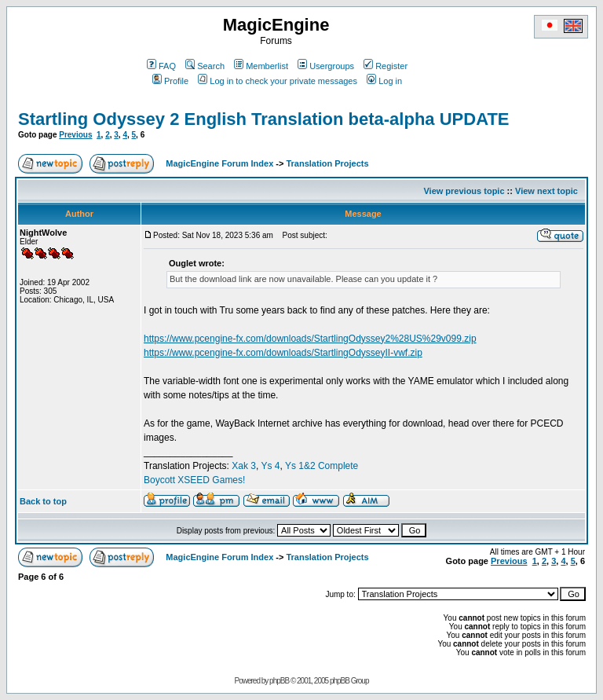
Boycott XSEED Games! (194, 480)
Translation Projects (327, 163)
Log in (384, 81)
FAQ (161, 66)
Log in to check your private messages (278, 81)
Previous (75, 135)
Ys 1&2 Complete (322, 466)
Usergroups (326, 66)
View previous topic (464, 191)
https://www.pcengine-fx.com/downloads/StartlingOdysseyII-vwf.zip (283, 353)
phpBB (279, 681)
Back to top (43, 501)
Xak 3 (244, 466)
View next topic (546, 191)
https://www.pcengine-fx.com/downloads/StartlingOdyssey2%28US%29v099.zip (310, 339)
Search (205, 66)
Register (386, 66)
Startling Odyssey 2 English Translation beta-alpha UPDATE (264, 119)
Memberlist (261, 66)
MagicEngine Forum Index (219, 163)
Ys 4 (270, 466)
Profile (170, 81)
